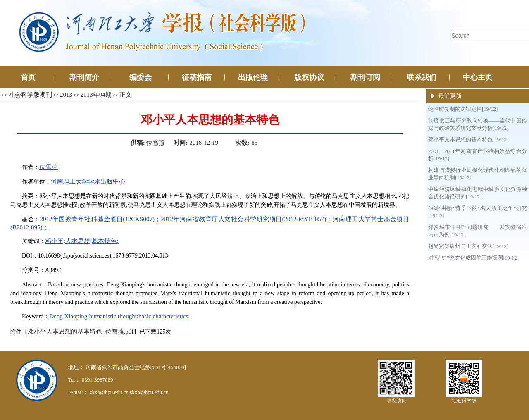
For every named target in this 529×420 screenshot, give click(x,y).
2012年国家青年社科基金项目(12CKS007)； (100, 219)
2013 (66, 95)
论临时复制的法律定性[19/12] (463, 109)
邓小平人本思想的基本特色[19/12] (468, 140)
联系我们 (422, 77)
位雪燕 (49, 167)
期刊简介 (84, 77)
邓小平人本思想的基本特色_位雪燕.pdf (81, 332)
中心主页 (478, 77)
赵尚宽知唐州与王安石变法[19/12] (468, 246)
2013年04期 (96, 95)
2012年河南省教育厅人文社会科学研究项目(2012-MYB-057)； (247, 219)
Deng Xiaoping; (69, 316)
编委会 (141, 77)
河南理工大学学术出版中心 (88, 181)
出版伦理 (253, 77)
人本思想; (79, 241)
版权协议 (309, 77)
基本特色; (105, 241)
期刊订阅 (365, 77)
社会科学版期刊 (30, 95)
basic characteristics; (164, 316)
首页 (28, 77)
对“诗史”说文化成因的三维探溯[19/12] (473, 258)
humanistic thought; (114, 316)
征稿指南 (197, 77)
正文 (126, 95)
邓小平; (55, 241)
